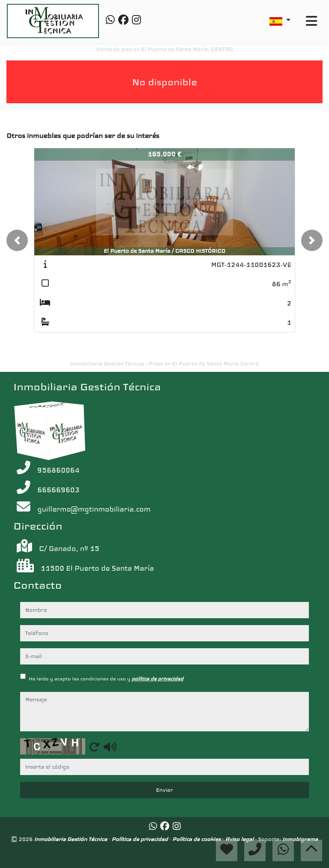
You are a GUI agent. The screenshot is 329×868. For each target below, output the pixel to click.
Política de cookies (197, 839)
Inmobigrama (300, 839)
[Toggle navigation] (311, 21)
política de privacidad (157, 679)
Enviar (164, 790)
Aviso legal (240, 839)
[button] (17, 240)
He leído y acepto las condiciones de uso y (106, 679)
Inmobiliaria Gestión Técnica (72, 839)
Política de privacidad (140, 839)
